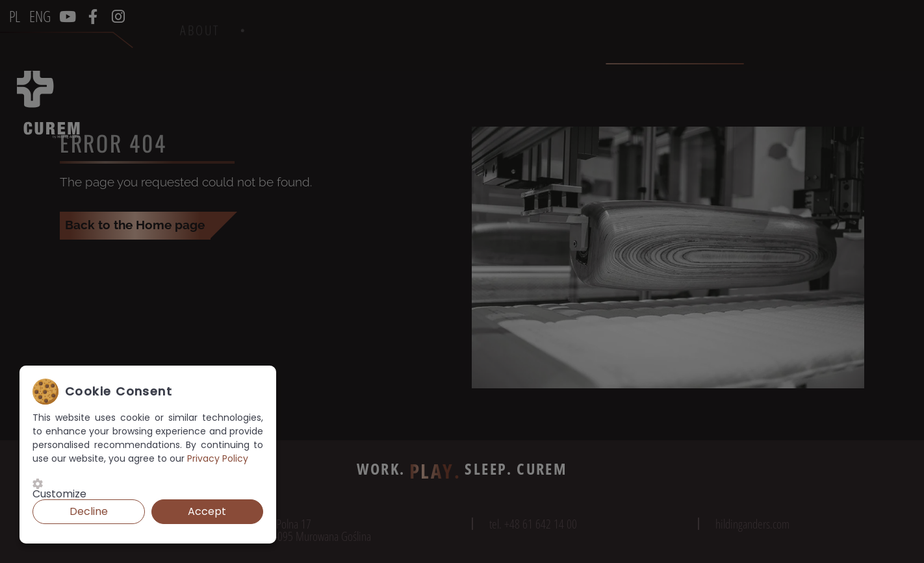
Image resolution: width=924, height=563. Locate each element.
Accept (207, 511)
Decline (89, 511)
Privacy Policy (218, 458)
